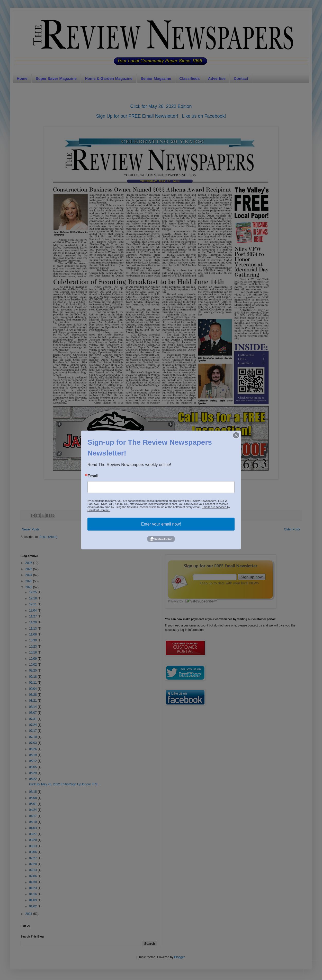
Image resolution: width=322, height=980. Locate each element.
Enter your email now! (161, 524)
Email (93, 476)
